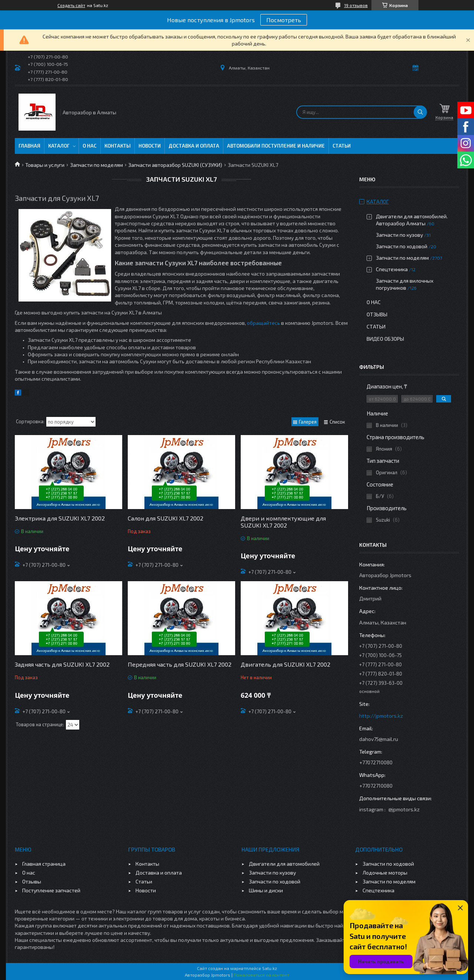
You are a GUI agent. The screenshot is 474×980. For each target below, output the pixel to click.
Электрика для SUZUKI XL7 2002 (60, 518)
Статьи (342, 146)
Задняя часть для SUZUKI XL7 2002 (62, 664)
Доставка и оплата (194, 146)
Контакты (118, 146)
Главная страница (44, 864)
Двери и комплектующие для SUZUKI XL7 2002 (283, 522)
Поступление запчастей (51, 890)
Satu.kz (270, 968)
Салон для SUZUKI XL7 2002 (166, 518)
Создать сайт (71, 5)
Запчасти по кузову (399, 235)
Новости (150, 146)
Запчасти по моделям (96, 165)
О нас (90, 146)
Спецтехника (392, 269)
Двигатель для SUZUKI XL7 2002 (286, 664)
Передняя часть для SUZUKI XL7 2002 (180, 664)
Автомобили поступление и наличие (276, 146)
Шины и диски (266, 890)
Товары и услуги (45, 165)
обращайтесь (263, 323)
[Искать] (420, 112)
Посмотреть (284, 20)
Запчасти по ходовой (402, 246)
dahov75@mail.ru (379, 739)
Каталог (59, 146)
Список (337, 422)
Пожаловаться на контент (261, 975)
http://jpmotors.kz (381, 716)
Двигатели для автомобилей (284, 864)
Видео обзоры (385, 339)
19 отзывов (356, 5)
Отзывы (377, 314)
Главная (29, 146)
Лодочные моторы (385, 873)
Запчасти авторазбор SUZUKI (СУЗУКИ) (175, 165)
